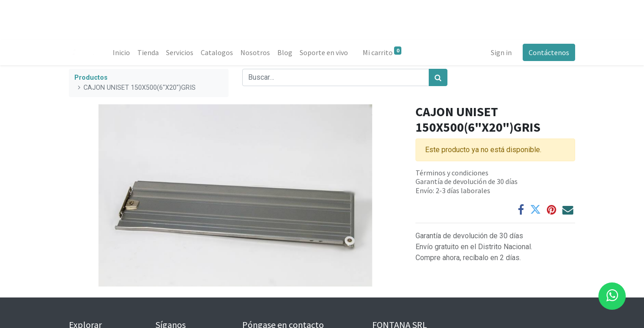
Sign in (501, 52)
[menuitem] (121, 52)
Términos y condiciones (452, 173)
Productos (91, 78)
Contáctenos (549, 52)
